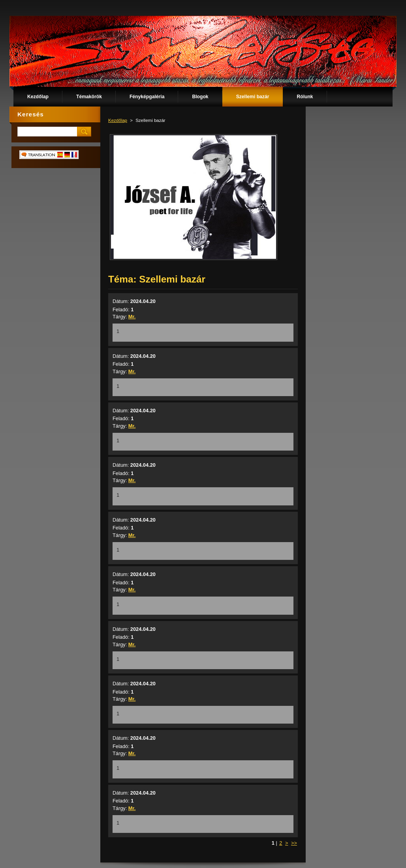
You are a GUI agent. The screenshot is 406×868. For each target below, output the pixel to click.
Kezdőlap (118, 120)
